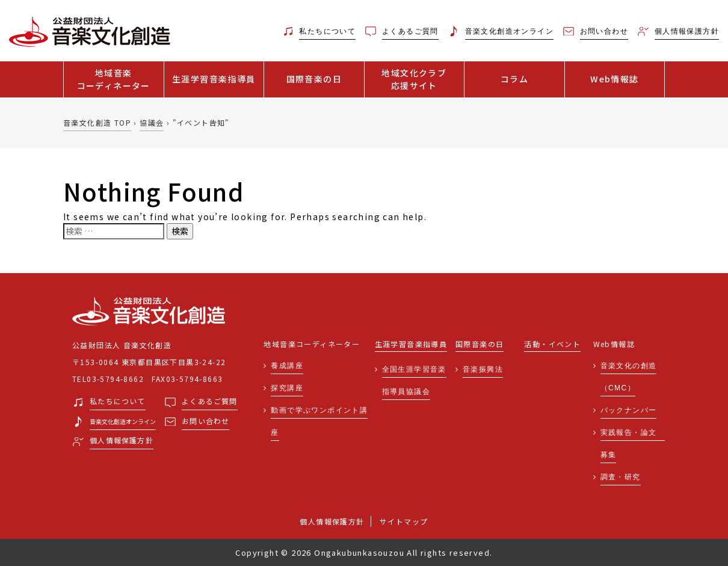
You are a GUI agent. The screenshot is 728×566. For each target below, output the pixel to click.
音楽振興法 (483, 369)
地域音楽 (114, 79)
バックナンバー (629, 410)
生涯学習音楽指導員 (214, 79)
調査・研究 (621, 477)
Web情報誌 (614, 79)
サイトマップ (404, 521)
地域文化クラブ (415, 79)
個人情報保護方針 (332, 521)
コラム (514, 79)
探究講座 (287, 388)
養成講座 (287, 366)
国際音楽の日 (314, 79)
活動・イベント (552, 344)
